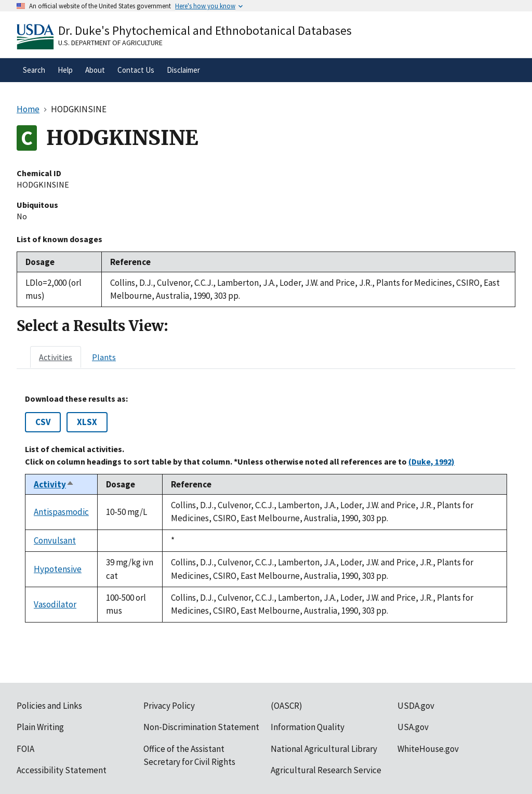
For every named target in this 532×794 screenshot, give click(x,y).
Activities (56, 357)
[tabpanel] (266, 508)
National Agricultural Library (324, 749)
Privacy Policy (169, 706)
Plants (104, 357)
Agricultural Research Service (326, 770)
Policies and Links (49, 706)
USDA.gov (416, 706)
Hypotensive (58, 569)
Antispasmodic (61, 512)
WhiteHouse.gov (428, 749)
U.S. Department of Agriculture (110, 43)
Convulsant (55, 540)
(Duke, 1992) (431, 461)
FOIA (25, 749)
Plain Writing (40, 727)
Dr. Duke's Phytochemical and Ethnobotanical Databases (205, 30)
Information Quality (308, 727)
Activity (54, 484)
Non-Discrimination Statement (201, 727)
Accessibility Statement (62, 770)
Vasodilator (55, 604)
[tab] (56, 357)
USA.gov (413, 727)
